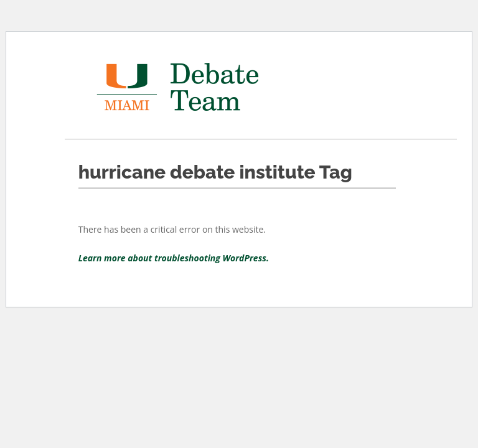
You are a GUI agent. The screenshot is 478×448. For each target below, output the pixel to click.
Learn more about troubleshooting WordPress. (174, 258)
